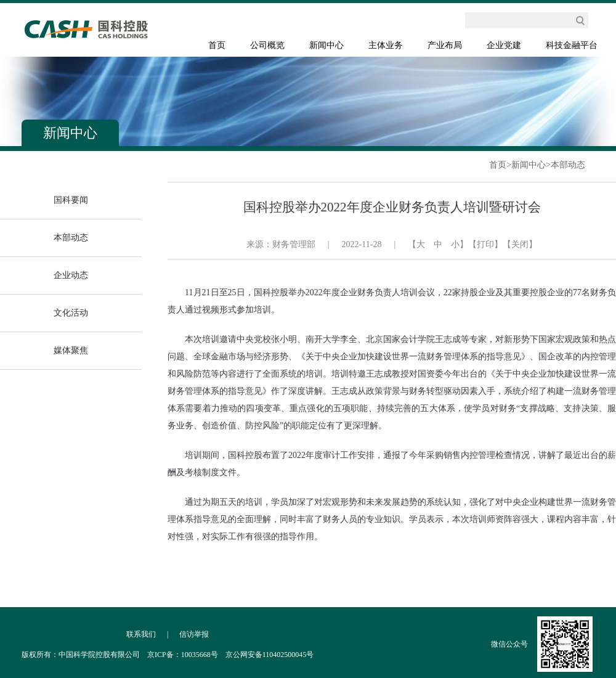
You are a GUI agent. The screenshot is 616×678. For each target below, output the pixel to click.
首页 (217, 45)
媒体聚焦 (71, 350)
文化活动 (71, 313)
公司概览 (267, 45)
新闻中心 (326, 45)
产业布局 (445, 45)
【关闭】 (520, 244)
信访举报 (194, 634)
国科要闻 (71, 200)
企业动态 (71, 275)
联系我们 (141, 634)
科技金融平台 (572, 45)
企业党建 (504, 45)
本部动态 (568, 165)
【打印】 (485, 244)
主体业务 (386, 45)
